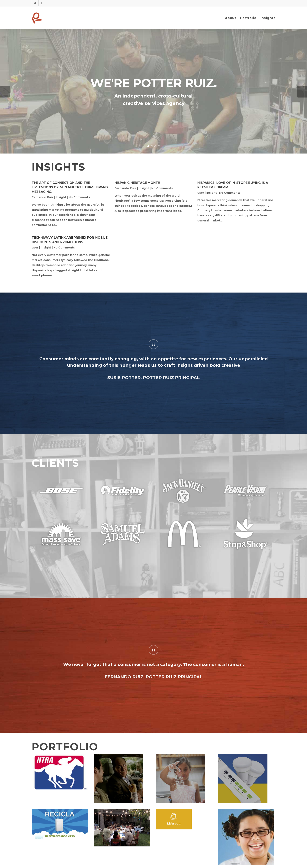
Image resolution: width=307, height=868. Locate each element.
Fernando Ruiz (43, 197)
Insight (61, 197)
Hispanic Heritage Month (137, 183)
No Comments (79, 197)
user (201, 193)
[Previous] (5, 92)
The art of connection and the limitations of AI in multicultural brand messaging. (70, 187)
